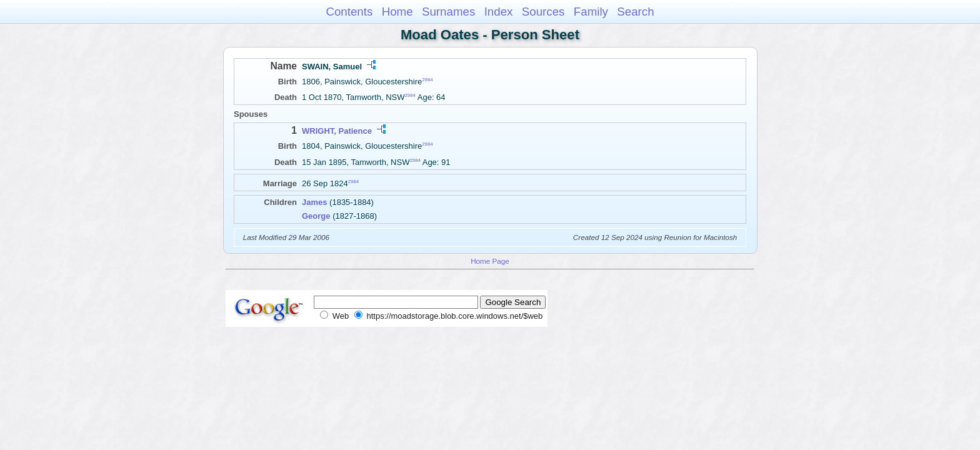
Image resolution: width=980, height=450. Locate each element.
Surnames (448, 12)
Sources (543, 12)
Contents (349, 12)
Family (591, 12)
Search (635, 12)
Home (397, 12)
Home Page (490, 261)
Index (499, 12)
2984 (427, 80)
